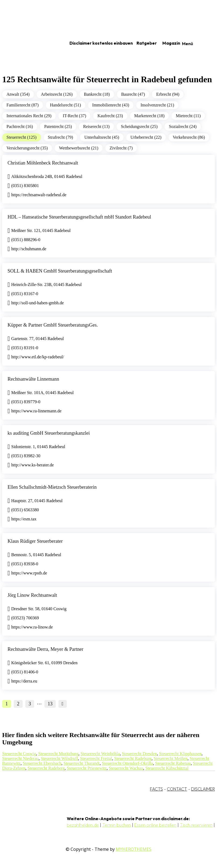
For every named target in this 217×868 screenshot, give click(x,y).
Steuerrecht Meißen (171, 758)
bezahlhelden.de (83, 825)
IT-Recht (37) (74, 116)
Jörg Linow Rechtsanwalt (32, 595)
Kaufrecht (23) (110, 116)
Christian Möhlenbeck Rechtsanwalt (43, 163)
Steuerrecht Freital (96, 758)
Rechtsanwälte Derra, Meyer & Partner (45, 649)
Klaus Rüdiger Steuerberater (35, 541)
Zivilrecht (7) (121, 148)
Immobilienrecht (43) (111, 105)
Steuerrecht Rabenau (173, 763)
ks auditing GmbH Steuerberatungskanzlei (49, 433)
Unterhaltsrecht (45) (102, 137)
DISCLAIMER (203, 789)
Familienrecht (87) (23, 105)
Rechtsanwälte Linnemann (33, 379)
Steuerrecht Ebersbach (42, 763)
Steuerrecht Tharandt (82, 763)
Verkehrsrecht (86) (189, 137)
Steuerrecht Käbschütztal (167, 768)
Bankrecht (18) (97, 94)
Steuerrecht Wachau (126, 768)
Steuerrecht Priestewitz (87, 768)
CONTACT (177, 789)
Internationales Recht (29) (29, 116)
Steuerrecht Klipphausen (180, 754)
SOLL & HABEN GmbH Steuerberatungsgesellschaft (60, 271)
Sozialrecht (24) (183, 126)
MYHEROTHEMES (134, 849)
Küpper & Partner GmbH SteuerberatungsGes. (53, 325)
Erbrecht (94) (168, 94)
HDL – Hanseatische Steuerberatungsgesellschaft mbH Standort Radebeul (79, 217)
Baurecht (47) (133, 94)
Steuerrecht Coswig (19, 754)
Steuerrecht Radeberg (46, 768)
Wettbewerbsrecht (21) (79, 148)
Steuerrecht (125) (22, 137)
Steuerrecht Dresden (139, 754)
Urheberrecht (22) (146, 137)
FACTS (156, 789)
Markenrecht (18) (149, 116)
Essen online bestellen (155, 825)
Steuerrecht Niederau (20, 758)
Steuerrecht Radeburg (133, 758)
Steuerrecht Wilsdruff (59, 758)
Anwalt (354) (18, 94)
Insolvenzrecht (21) (157, 105)
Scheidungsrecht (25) (139, 126)
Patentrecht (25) (58, 126)
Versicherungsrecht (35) (27, 148)
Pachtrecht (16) (20, 126)
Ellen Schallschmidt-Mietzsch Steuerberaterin (52, 487)
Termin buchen (117, 825)
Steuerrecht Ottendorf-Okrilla (127, 763)
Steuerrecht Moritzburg (58, 754)
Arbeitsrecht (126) (57, 94)
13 (50, 704)
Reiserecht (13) (96, 126)
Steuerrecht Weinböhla (100, 754)
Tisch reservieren (196, 825)
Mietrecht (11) (188, 116)
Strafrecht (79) (61, 137)
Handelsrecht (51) (66, 105)
